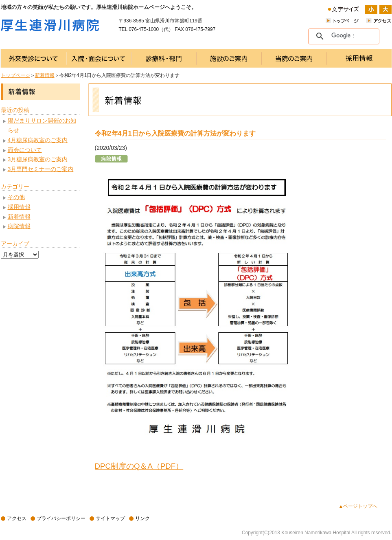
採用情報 (19, 207)
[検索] (343, 36)
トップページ (15, 75)
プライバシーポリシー (61, 518)
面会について (25, 150)
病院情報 (19, 226)
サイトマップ (110, 518)
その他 (16, 197)
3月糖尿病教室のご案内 (38, 159)
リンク (142, 518)
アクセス (17, 518)
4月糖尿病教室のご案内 (38, 140)
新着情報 (45, 75)
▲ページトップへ (358, 506)
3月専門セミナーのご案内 (41, 169)
